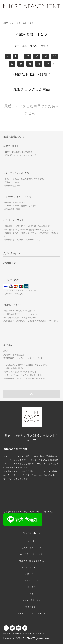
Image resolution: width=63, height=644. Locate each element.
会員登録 (31, 587)
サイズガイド (32, 607)
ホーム (31, 541)
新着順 (44, 46)
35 (30, 64)
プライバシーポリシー (32, 567)
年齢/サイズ (8, 23)
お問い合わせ (32, 574)
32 (55, 56)
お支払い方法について (32, 548)
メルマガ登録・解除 (32, 600)
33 (12, 64)
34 (21, 64)
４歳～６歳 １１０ (25, 23)
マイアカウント (32, 580)
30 (37, 56)
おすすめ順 (21, 46)
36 (39, 64)
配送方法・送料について (32, 554)
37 (48, 64)
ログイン (31, 594)
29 (28, 56)
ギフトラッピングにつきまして (32, 613)
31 (46, 56)
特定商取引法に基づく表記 (32, 561)
